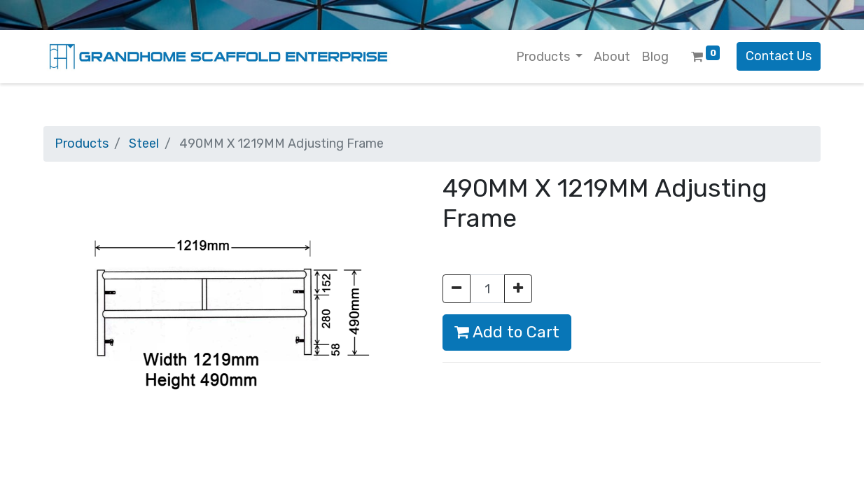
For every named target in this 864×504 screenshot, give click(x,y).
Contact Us (779, 56)
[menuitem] (612, 57)
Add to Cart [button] (507, 332)
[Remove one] (457, 289)
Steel (144, 143)
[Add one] (518, 289)
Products (82, 143)
